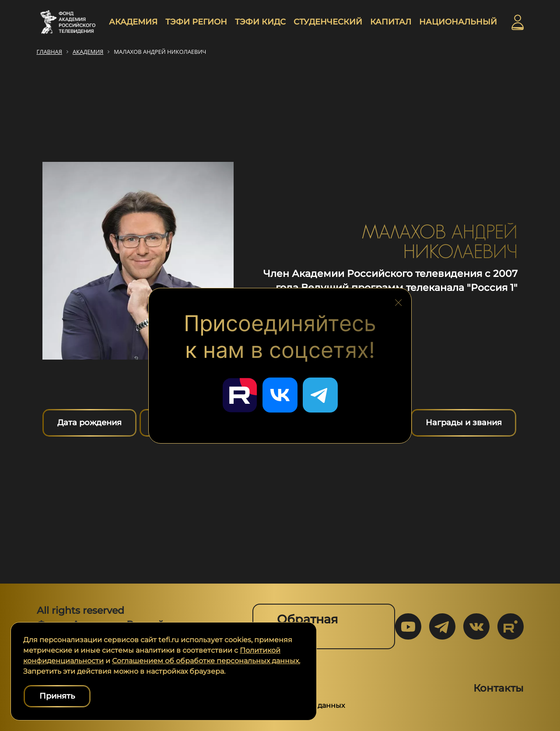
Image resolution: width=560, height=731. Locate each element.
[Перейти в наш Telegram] (320, 395)
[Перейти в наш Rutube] (240, 395)
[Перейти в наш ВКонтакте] (280, 395)
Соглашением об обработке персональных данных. (206, 661)
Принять (57, 696)
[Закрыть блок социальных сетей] (399, 300)
